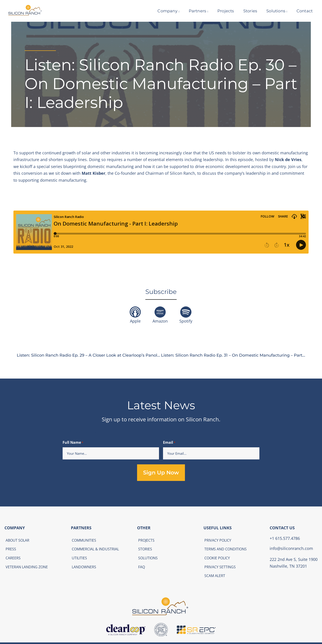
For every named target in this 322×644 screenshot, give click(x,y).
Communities (84, 540)
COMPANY (15, 528)
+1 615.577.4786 (285, 538)
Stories (247, 11)
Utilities (79, 558)
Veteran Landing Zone (27, 567)
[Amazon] (160, 312)
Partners (195, 11)
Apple (135, 321)
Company (165, 11)
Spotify (186, 321)
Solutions (273, 11)
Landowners (84, 567)
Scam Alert (215, 576)
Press (11, 549)
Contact (302, 11)
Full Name (73, 443)
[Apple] (135, 312)
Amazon (160, 321)
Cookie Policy (217, 558)
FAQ (142, 567)
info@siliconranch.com (291, 548)
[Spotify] (186, 312)
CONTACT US (282, 528)
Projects (223, 11)
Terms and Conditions (226, 549)
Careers (13, 558)
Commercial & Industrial (95, 549)
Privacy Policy (218, 540)
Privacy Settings (220, 567)
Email (169, 443)
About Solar (17, 540)
